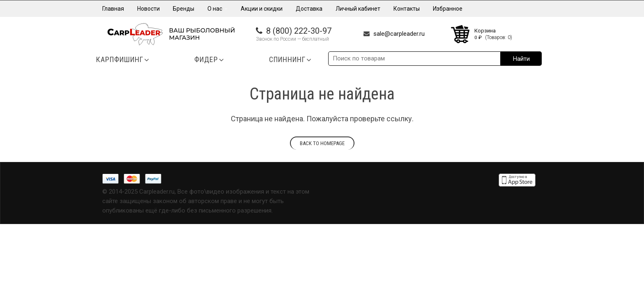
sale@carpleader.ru (399, 34)
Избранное (448, 9)
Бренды (184, 9)
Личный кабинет (358, 9)
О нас (217, 9)
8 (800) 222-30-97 (299, 31)
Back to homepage (322, 143)
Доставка (309, 9)
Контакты (407, 9)
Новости (148, 9)
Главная (113, 9)
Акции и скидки (262, 9)
